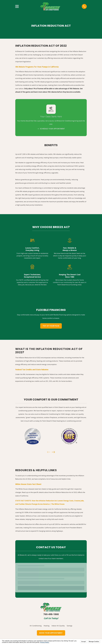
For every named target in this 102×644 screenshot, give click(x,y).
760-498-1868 (51, 614)
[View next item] (53, 452)
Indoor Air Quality (58, 626)
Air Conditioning (36, 626)
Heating (47, 626)
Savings (70, 626)
